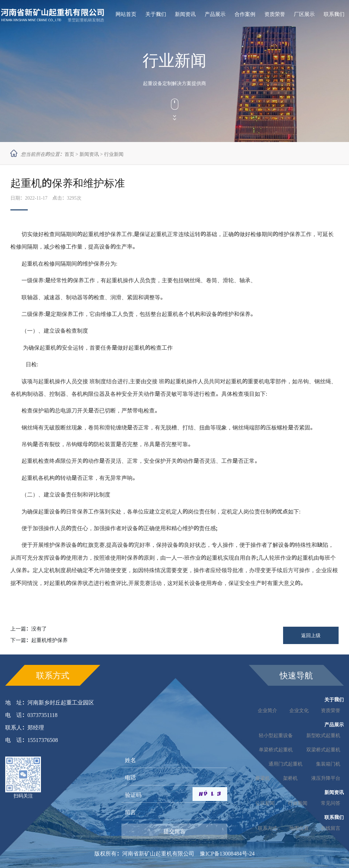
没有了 (39, 629)
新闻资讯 (185, 14)
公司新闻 (265, 803)
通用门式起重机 (286, 764)
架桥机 (290, 778)
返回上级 (311, 635)
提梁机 (263, 778)
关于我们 (156, 14)
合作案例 (245, 14)
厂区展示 (304, 14)
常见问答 (331, 803)
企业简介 (267, 710)
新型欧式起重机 (323, 735)
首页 (69, 154)
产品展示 (215, 14)
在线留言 (331, 828)
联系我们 (334, 14)
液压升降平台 (326, 778)
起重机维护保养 (49, 640)
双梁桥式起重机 (323, 750)
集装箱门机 (328, 764)
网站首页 (126, 14)
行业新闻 (114, 154)
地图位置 (299, 828)
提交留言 (174, 831)
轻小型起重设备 (276, 735)
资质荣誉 (275, 14)
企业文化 (299, 710)
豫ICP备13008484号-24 (227, 853)
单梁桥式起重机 (276, 750)
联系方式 (267, 828)
